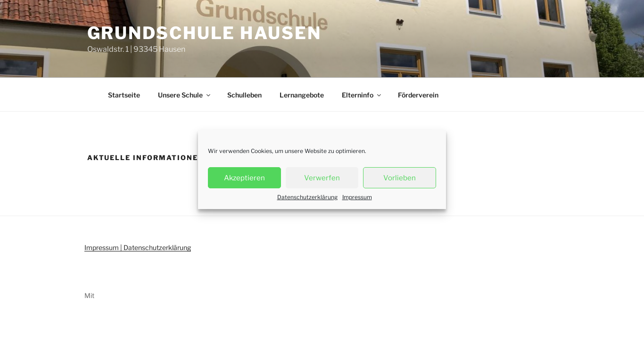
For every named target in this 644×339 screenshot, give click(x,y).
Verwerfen (322, 178)
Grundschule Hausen (204, 33)
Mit (89, 295)
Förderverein (418, 95)
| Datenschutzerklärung (155, 247)
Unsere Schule (185, 95)
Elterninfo (362, 95)
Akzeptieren (244, 178)
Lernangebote (302, 95)
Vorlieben (400, 178)
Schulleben (244, 95)
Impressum (357, 197)
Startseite (124, 95)
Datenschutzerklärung (307, 197)
